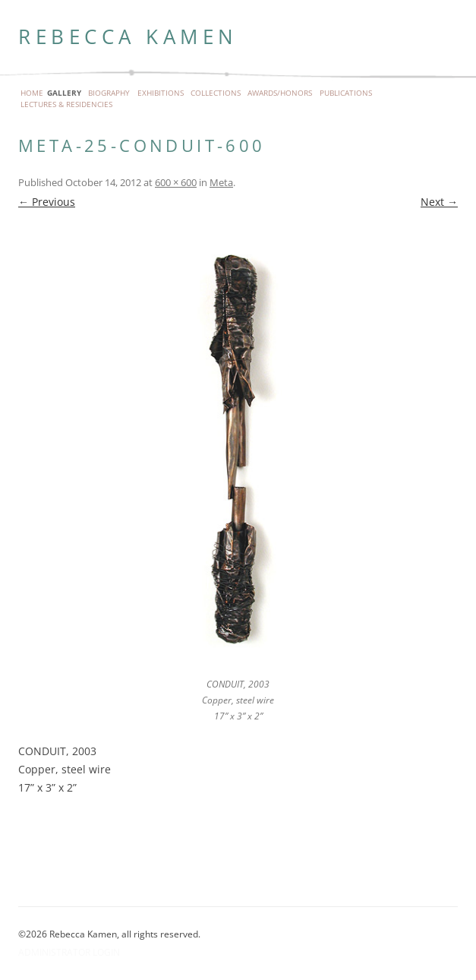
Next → (439, 202)
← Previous (47, 202)
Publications (346, 93)
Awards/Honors (280, 93)
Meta (221, 182)
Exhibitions (161, 93)
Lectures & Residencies (66, 105)
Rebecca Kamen (128, 36)
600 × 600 (176, 182)
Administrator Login (69, 952)
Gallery (64, 93)
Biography (109, 93)
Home (32, 93)
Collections (216, 93)
